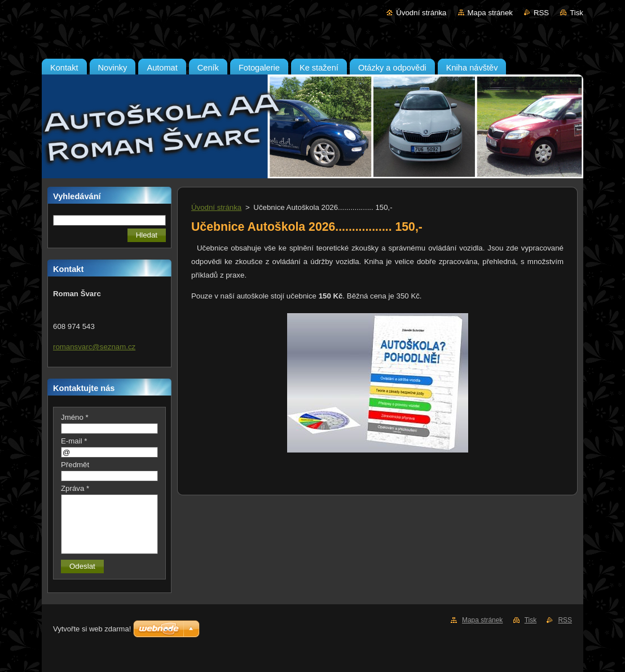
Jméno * (75, 417)
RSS (541, 13)
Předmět (75, 465)
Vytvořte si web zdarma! (92, 629)
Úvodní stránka (421, 13)
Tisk (576, 13)
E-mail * (74, 441)
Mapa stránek (490, 13)
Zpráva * (75, 488)
